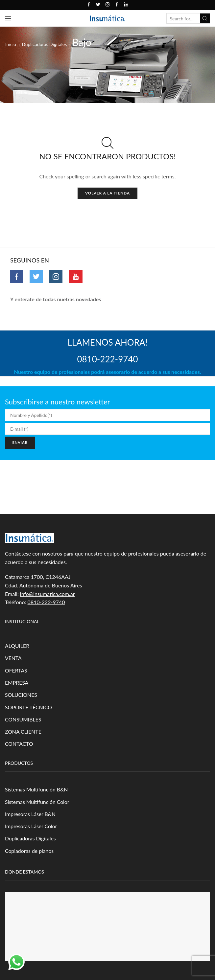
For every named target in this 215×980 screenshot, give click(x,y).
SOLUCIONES (21, 695)
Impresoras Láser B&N (31, 815)
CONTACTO (19, 745)
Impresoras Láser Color (31, 827)
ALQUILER (17, 646)
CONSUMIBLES (23, 720)
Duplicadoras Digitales (44, 44)
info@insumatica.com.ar (48, 594)
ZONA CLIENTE (23, 732)
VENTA (13, 658)
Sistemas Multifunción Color (37, 802)
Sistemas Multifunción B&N (37, 790)
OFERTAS (16, 671)
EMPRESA (17, 683)
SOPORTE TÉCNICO (29, 707)
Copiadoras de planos (30, 852)
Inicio (11, 44)
